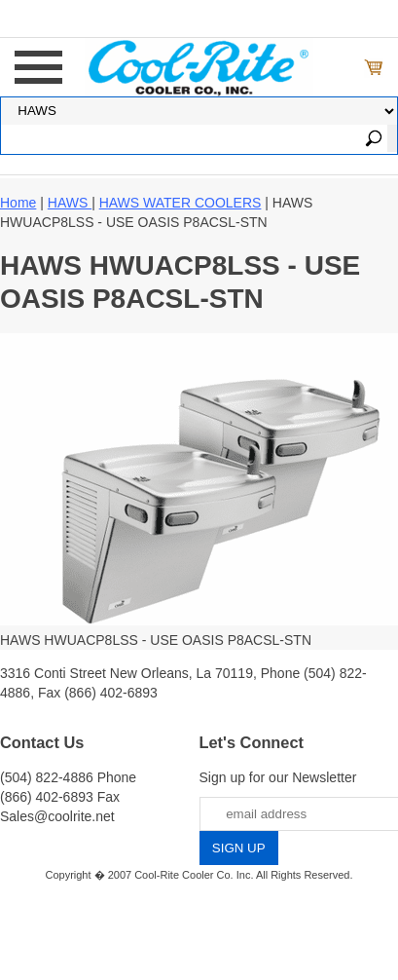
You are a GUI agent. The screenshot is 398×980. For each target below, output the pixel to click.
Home (18, 203)
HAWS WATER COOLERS (181, 203)
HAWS (70, 203)
